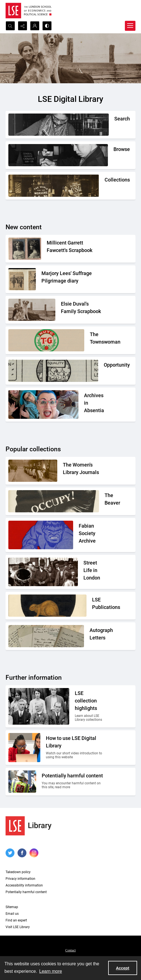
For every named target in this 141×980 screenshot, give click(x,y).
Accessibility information (24, 885)
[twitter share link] (10, 853)
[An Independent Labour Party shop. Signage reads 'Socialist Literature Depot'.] (105, 181)
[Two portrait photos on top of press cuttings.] (76, 248)
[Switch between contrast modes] (47, 26)
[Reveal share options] (23, 26)
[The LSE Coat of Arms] (98, 605)
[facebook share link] (22, 853)
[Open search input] (10, 26)
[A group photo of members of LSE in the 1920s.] (90, 706)
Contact (70, 950)
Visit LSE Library (18, 927)
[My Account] (35, 26)
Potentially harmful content (26, 892)
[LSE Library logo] (29, 826)
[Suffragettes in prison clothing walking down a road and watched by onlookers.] (84, 470)
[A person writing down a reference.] (114, 120)
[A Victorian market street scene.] (94, 572)
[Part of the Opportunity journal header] (104, 366)
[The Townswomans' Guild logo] (97, 340)
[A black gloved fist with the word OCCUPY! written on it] (105, 501)
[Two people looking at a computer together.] (75, 748)
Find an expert (16, 920)
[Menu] (130, 26)
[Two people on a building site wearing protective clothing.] (73, 781)
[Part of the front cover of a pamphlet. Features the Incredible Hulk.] (92, 535)
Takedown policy (18, 872)
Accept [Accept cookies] (123, 968)
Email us (12, 914)
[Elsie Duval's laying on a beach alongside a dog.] (83, 309)
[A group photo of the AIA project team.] (94, 405)
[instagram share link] (34, 853)
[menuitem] (70, 950)
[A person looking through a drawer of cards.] (113, 151)
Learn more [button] (51, 971)
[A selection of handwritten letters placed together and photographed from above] (97, 636)
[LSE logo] (29, 11)
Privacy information (20, 879)
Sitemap (12, 907)
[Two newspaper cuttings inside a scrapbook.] (73, 279)
